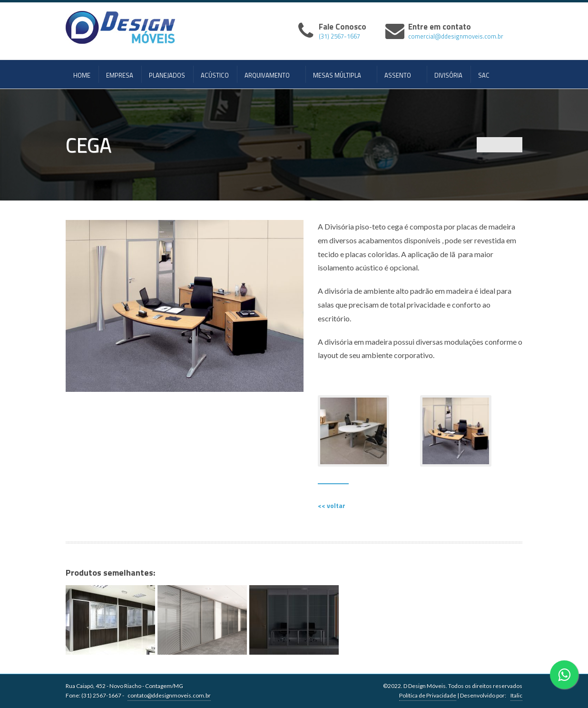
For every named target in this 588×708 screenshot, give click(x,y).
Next (515, 145)
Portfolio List (500, 145)
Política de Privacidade (428, 695)
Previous (484, 145)
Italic (516, 695)
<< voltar (332, 505)
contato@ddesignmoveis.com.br (169, 695)
